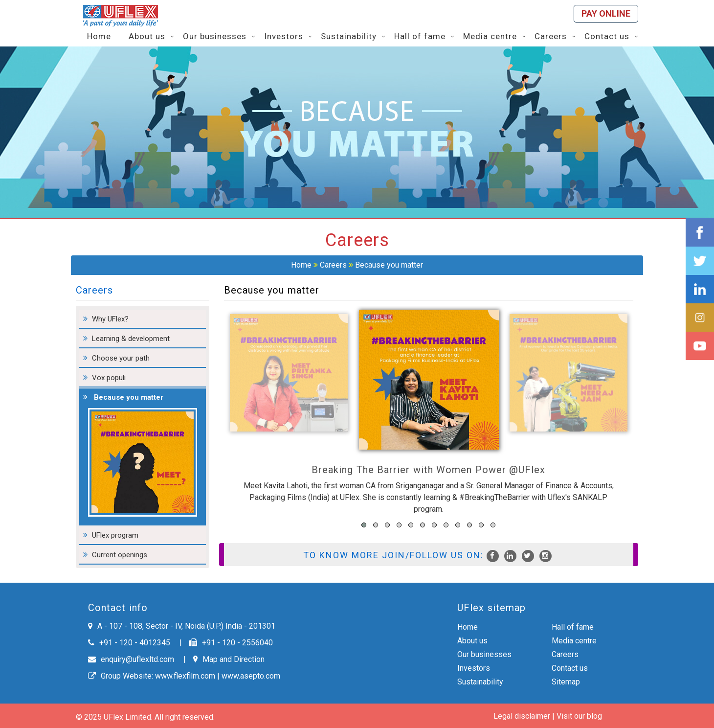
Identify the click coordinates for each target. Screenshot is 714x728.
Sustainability (480, 682)
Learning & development (131, 339)
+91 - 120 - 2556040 (231, 643)
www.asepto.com (251, 676)
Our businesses (484, 654)
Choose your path (121, 358)
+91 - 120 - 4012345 (129, 643)
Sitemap (566, 682)
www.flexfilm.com (185, 676)
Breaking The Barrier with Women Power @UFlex (428, 470)
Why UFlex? (110, 319)
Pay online (606, 13)
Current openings (120, 555)
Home (301, 265)
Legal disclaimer (522, 716)
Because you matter (389, 265)
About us (472, 641)
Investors (474, 668)
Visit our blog (579, 716)
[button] (364, 525)
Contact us (570, 668)
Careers (333, 265)
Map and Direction (229, 659)
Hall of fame (573, 627)
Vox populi (109, 378)
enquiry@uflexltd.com (131, 659)
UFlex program (115, 535)
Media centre (574, 641)
